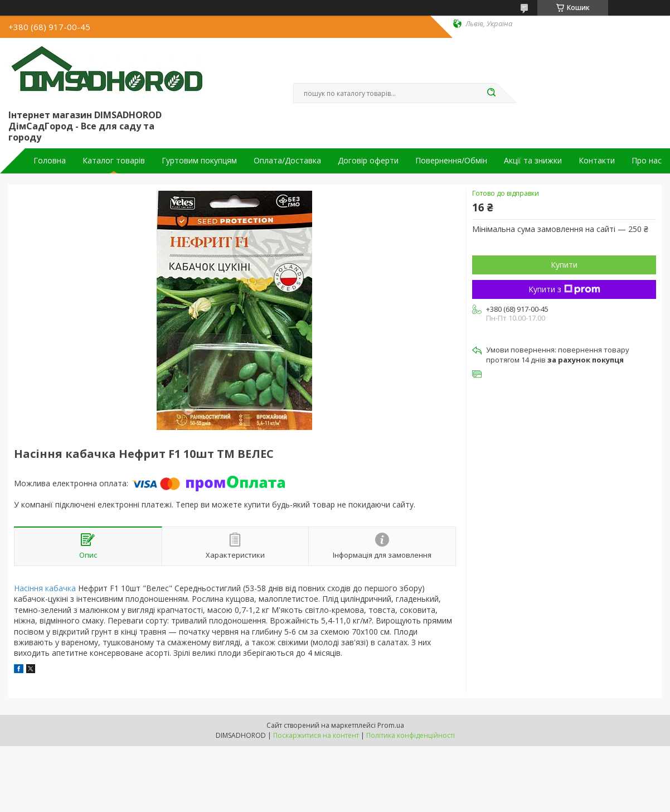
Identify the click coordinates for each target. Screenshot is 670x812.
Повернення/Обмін (451, 161)
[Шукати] (491, 93)
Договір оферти (368, 161)
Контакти (597, 161)
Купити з (564, 289)
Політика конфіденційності (411, 735)
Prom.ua (391, 725)
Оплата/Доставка (287, 161)
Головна (50, 161)
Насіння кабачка (45, 588)
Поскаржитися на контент (316, 735)
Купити (564, 265)
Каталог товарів (114, 161)
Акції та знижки (533, 161)
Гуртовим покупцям (199, 161)
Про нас (647, 161)
